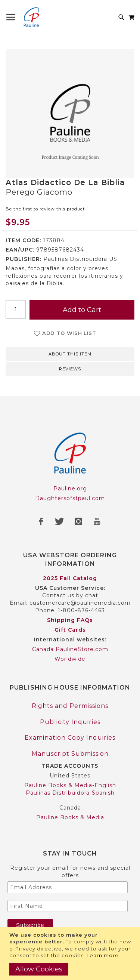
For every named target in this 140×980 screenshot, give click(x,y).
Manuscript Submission (70, 754)
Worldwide (70, 659)
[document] (71, 953)
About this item (70, 354)
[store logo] (31, 17)
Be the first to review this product (45, 209)
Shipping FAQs (70, 620)
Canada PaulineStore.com (70, 649)
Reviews (70, 369)
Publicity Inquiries (70, 722)
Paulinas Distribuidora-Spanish (70, 793)
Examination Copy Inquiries (70, 738)
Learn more (103, 955)
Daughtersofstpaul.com (70, 498)
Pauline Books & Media (70, 817)
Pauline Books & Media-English (70, 785)
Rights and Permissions (70, 706)
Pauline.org (70, 489)
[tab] (70, 353)
